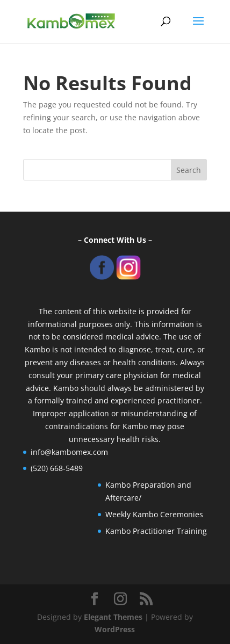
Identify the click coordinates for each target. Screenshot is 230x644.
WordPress (115, 629)
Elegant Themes (113, 617)
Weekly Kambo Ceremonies (154, 514)
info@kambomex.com (69, 452)
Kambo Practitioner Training (156, 531)
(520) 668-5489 (57, 468)
